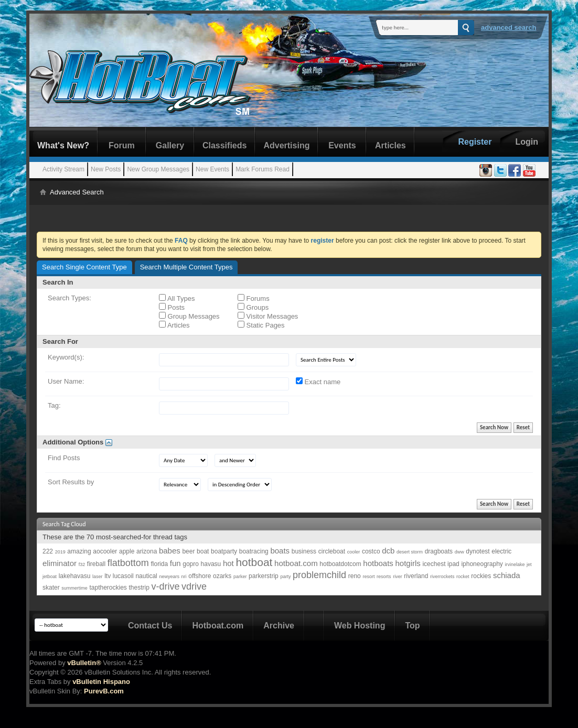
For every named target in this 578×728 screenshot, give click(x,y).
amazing (79, 551)
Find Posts (64, 458)
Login (527, 142)
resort (368, 577)
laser (98, 577)
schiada (507, 575)
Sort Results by (71, 482)
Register (475, 142)
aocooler (105, 551)
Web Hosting (360, 626)
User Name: (66, 381)
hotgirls (408, 563)
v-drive (165, 586)
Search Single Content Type (84, 267)
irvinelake (515, 564)
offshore (200, 576)
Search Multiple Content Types (186, 267)
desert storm (410, 552)
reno (355, 576)
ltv (108, 576)
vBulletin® (84, 663)
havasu (211, 564)
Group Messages (189, 316)
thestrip (139, 588)
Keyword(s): (66, 357)
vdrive (194, 586)
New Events (212, 169)
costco (371, 551)
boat (203, 551)
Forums (254, 298)
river (398, 577)
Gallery (170, 145)
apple (127, 551)
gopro (191, 564)
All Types (177, 298)
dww (459, 552)
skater (51, 588)
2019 (60, 552)
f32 (82, 564)
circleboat (332, 551)
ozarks (222, 576)
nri (184, 577)
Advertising (286, 145)
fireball (96, 564)
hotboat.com (296, 563)
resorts (384, 577)
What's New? (63, 145)
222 (48, 551)
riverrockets (442, 577)
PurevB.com (104, 691)
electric (501, 551)
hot (228, 563)
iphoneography (482, 564)
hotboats (378, 563)
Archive (279, 626)
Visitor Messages (268, 316)
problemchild (319, 575)
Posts (172, 307)
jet (529, 564)
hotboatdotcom (340, 564)
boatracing (254, 551)
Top (412, 626)
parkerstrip (264, 576)
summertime (74, 588)
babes (170, 551)
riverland (416, 576)
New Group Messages (158, 169)
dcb (388, 551)
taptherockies (108, 588)
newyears (169, 577)
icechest (434, 564)
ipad (453, 564)
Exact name (318, 382)
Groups (253, 307)
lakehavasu (75, 576)
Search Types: (69, 298)
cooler (354, 552)
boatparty (224, 551)
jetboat (50, 577)
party (285, 577)
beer (188, 551)
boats (280, 551)
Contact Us (150, 626)
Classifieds (224, 145)
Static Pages (261, 325)
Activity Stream (63, 169)
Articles (390, 145)
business (304, 551)
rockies (481, 576)
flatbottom (128, 563)
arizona (147, 551)
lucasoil (123, 576)
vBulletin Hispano (101, 682)
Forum (122, 145)
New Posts (106, 169)
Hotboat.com (218, 626)
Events (342, 145)
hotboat (254, 562)
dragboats (439, 551)
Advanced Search (509, 28)
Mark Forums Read (263, 169)
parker (240, 577)
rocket (463, 577)
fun (175, 563)
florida (159, 564)
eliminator (60, 563)
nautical (146, 576)
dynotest (478, 551)
